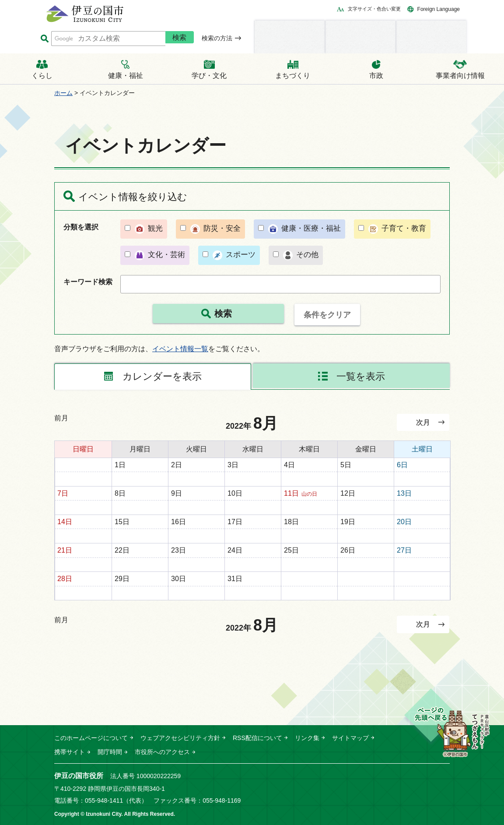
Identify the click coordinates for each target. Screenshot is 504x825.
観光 (155, 228)
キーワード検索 (88, 282)
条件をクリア (327, 315)
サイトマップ (350, 738)
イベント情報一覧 (180, 349)
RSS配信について (257, 738)
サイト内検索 (44, 39)
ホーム (63, 93)
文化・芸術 (166, 255)
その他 (307, 255)
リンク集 (307, 738)
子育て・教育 (404, 228)
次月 (423, 422)
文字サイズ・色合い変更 (374, 9)
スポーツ (241, 255)
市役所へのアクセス (162, 752)
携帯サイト (70, 752)
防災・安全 (222, 228)
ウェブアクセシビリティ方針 (180, 738)
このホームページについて (91, 738)
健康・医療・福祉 (311, 228)
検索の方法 (217, 38)
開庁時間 (110, 752)
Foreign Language (439, 9)
